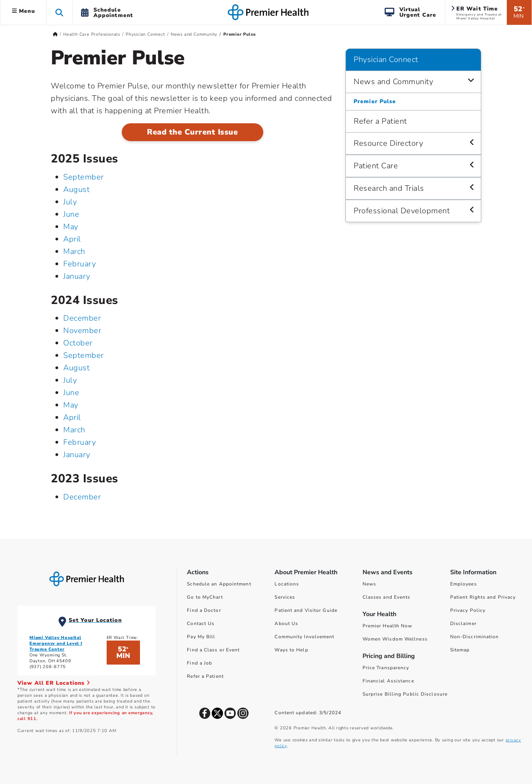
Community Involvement (304, 637)
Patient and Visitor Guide (306, 610)
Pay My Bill (201, 637)
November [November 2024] (82, 331)
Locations (287, 584)
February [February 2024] (79, 442)
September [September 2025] (84, 177)
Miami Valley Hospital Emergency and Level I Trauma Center (56, 643)
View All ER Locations (54, 683)
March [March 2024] (74, 430)
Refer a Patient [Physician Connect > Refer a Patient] (380, 121)
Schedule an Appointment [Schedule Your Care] (219, 584)
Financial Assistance (388, 681)
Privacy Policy (468, 610)
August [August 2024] (76, 368)
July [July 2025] (70, 202)
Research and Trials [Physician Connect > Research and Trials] (389, 188)
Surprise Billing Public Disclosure (405, 694)
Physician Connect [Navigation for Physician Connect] (386, 60)
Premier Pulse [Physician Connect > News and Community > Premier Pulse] (375, 101)
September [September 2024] (84, 355)
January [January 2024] (77, 455)
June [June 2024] (71, 393)
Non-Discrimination (475, 637)
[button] (60, 12)
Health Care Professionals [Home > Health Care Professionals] (92, 34)
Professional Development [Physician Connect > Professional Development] (402, 211)
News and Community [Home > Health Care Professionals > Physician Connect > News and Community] (194, 34)
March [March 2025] (74, 251)
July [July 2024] (70, 380)
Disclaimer (463, 623)
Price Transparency (386, 668)
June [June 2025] (71, 214)
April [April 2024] (72, 417)
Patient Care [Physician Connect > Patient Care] (376, 166)
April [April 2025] (72, 239)
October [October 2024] (78, 343)
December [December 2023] (82, 497)
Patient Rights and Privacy (483, 597)
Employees (464, 584)
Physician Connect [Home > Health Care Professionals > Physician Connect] (145, 34)
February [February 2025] (79, 264)
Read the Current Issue (192, 132)
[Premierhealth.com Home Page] (55, 34)
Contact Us (201, 623)
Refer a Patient (205, 676)
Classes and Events (387, 597)
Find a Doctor (204, 610)
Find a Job (199, 663)
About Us (286, 623)
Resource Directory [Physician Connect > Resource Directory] (388, 143)
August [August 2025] (76, 189)
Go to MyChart (205, 597)
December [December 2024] (82, 318)
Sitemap (460, 650)
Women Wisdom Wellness (395, 639)
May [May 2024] (71, 405)
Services (285, 597)
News (369, 584)
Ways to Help (291, 650)
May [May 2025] (71, 227)
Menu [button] (23, 11)
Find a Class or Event (213, 650)
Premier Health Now (388, 626)
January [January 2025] (77, 276)
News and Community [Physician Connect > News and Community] (393, 82)
